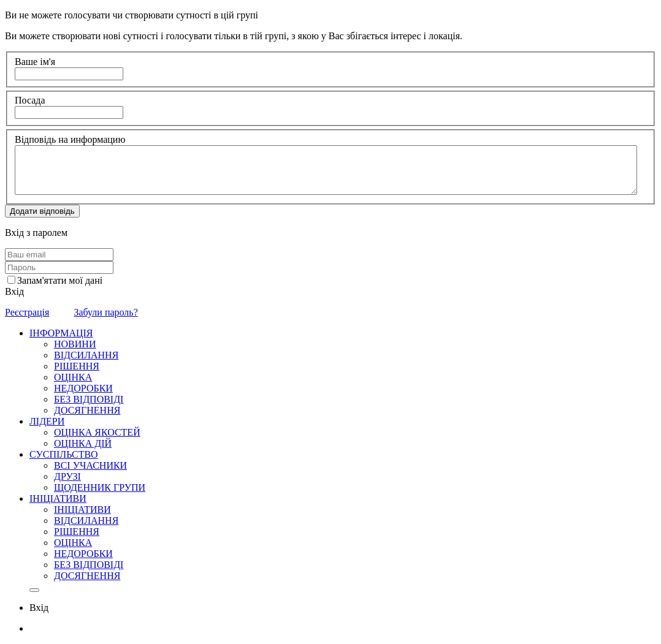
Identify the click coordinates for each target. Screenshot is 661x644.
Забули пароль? (105, 312)
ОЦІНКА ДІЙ (83, 443)
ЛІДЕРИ (47, 421)
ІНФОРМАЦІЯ (61, 333)
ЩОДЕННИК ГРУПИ (100, 487)
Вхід (14, 291)
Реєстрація (27, 312)
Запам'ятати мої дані (60, 280)
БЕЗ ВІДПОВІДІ (89, 399)
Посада (30, 100)
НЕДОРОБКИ (83, 388)
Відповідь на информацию (70, 139)
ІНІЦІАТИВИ (58, 498)
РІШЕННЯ (77, 366)
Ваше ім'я (35, 62)
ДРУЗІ (67, 476)
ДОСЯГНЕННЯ (87, 410)
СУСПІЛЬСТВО (64, 454)
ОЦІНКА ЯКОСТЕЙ (97, 432)
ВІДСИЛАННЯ (86, 355)
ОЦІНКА (73, 377)
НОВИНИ (75, 344)
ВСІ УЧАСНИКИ (90, 465)
